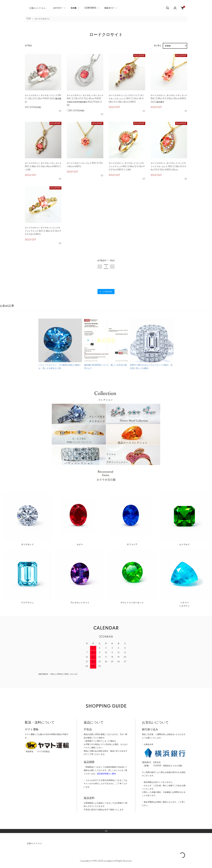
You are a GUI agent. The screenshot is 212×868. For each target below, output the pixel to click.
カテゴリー (58, 8)
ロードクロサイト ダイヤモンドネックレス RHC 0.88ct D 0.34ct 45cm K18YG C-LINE (43, 167)
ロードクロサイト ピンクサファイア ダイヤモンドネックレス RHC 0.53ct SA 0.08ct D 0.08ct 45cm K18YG (126, 99)
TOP (29, 19)
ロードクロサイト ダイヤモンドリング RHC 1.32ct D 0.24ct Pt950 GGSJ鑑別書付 (43, 99)
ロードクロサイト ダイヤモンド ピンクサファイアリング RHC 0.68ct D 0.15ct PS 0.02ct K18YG (43, 231)
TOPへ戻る (106, 831)
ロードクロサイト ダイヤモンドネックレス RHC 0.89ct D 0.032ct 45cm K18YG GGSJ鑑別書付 (169, 99)
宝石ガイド (109, 8)
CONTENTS (90, 8)
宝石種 (74, 8)
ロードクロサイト (42, 19)
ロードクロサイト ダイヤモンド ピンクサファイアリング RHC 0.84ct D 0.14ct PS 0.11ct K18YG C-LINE (127, 167)
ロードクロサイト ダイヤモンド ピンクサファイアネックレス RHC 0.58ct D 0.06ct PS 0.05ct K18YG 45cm (168, 167)
